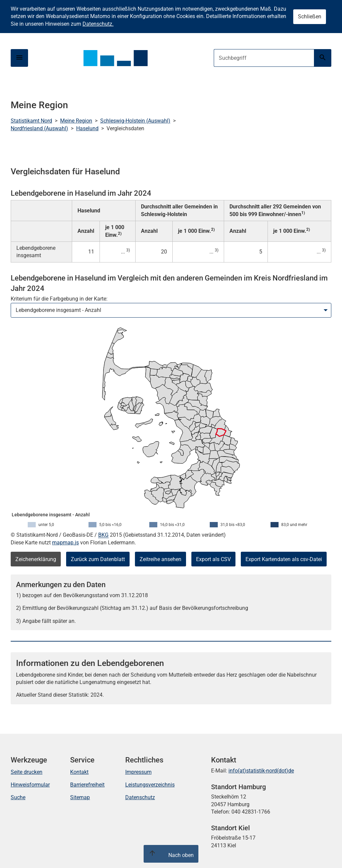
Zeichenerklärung (36, 559)
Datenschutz (140, 797)
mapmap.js (65, 543)
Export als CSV (213, 559)
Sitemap (80, 797)
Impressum (138, 772)
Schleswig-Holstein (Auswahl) (135, 121)
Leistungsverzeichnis (150, 785)
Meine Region (76, 121)
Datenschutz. (98, 24)
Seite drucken (27, 772)
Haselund (87, 128)
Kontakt (79, 772)
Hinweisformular (30, 785)
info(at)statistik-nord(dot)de (261, 771)
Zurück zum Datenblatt (98, 559)
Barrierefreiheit (87, 785)
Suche (18, 797)
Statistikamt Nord (31, 121)
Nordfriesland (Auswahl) (39, 128)
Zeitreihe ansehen (160, 559)
